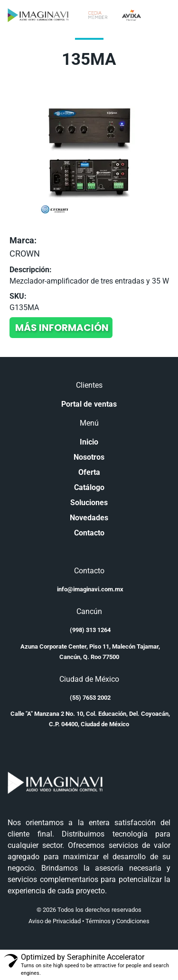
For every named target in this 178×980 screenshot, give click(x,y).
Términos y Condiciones (117, 921)
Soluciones (89, 503)
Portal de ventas (89, 404)
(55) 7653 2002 (90, 698)
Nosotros (89, 457)
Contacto (89, 533)
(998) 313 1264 (90, 630)
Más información (62, 328)
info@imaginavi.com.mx (90, 589)
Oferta (89, 472)
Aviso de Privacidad (55, 921)
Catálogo (89, 487)
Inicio (89, 442)
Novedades (89, 518)
